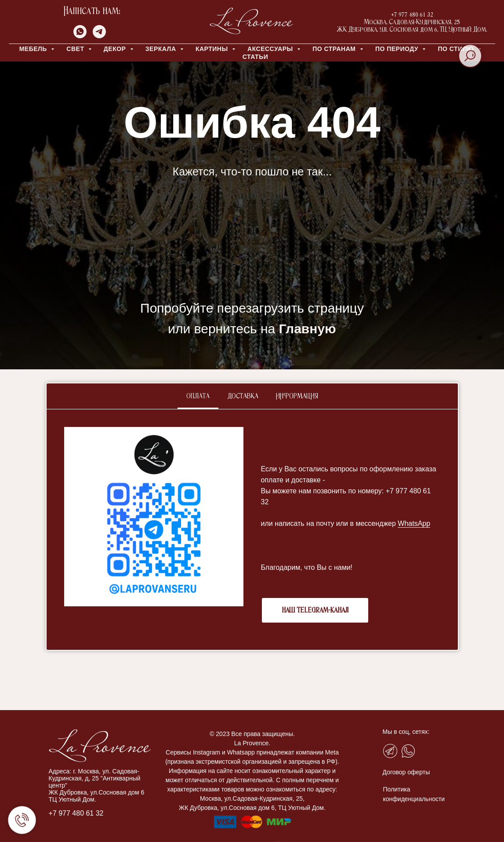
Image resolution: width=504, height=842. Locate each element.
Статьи (256, 57)
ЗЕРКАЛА (162, 49)
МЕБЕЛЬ (34, 49)
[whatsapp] (80, 36)
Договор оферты (406, 772)
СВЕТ (76, 49)
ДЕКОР (116, 49)
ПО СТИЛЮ (457, 49)
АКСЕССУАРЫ (271, 49)
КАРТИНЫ (213, 49)
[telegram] (99, 36)
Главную (308, 329)
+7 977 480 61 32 (76, 813)
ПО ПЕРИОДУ (398, 49)
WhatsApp (414, 523)
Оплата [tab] (198, 396)
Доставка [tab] (243, 396)
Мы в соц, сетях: (406, 732)
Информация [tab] (297, 396)
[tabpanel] (252, 530)
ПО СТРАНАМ (335, 49)
